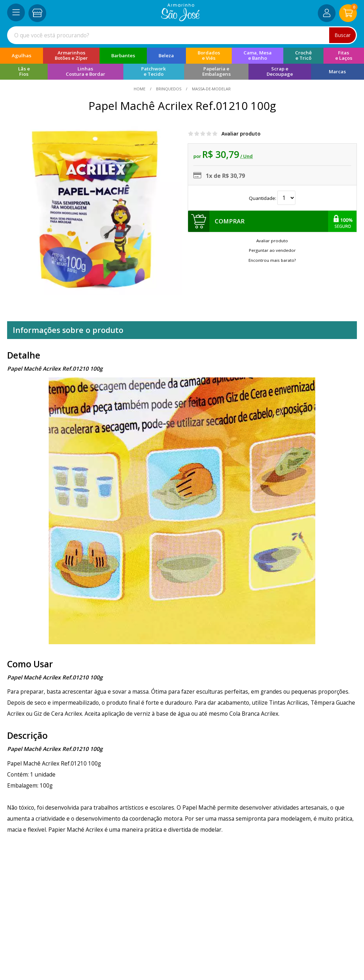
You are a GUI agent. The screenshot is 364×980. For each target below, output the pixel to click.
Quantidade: (272, 198)
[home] (180, 19)
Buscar (342, 35)
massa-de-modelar (211, 89)
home (140, 89)
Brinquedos (169, 89)
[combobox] (182, 35)
